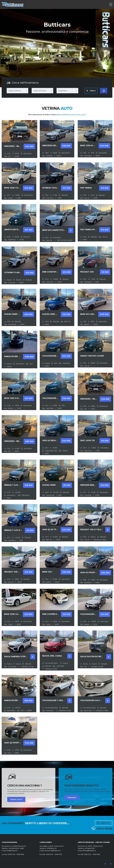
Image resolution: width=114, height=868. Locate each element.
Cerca (91, 91)
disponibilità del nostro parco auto (71, 115)
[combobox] (17, 91)
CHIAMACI (72, 798)
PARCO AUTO (16, 800)
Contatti (103, 823)
